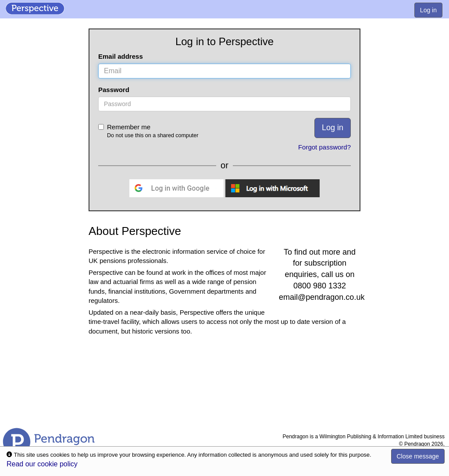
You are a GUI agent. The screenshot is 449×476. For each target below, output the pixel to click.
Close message (418, 456)
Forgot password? (324, 147)
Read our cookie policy (42, 464)
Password (114, 90)
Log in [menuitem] (428, 10)
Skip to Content (0, 0)
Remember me (178, 131)
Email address (121, 56)
